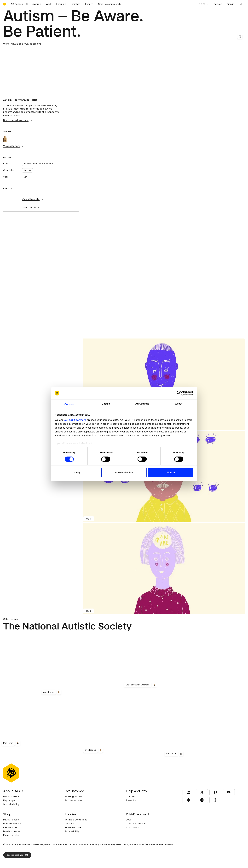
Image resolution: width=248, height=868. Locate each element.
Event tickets (11, 835)
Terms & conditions (76, 820)
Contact (131, 796)
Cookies (69, 824)
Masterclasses (12, 831)
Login (129, 820)
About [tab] (179, 404)
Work (49, 4)
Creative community (110, 4)
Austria (27, 170)
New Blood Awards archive (26, 44)
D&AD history (11, 796)
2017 (26, 177)
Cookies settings (17, 855)
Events (89, 4)
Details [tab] (106, 404)
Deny (77, 473)
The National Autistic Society (39, 164)
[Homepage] (5, 4)
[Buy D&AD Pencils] (19, 4)
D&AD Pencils (11, 820)
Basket (218, 4)
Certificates (10, 827)
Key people (9, 800)
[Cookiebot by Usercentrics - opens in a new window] (179, 393)
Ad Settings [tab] (142, 404)
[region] (164, 384)
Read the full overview (18, 120)
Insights (76, 4)
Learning (61, 4)
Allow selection (124, 473)
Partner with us (73, 800)
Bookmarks (133, 827)
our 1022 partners (75, 420)
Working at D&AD (75, 796)
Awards (37, 4)
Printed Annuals (12, 824)
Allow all (171, 473)
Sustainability (11, 804)
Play (89, 519)
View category (14, 146)
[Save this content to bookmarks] (240, 37)
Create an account (137, 824)
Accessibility (72, 831)
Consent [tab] (69, 404)
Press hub (132, 800)
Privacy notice (73, 827)
